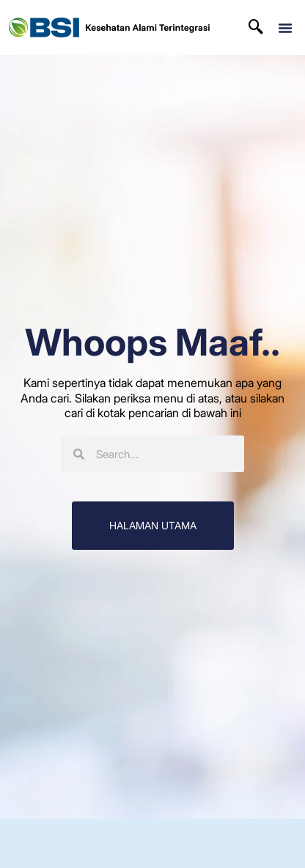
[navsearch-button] (256, 28)
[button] (285, 28)
